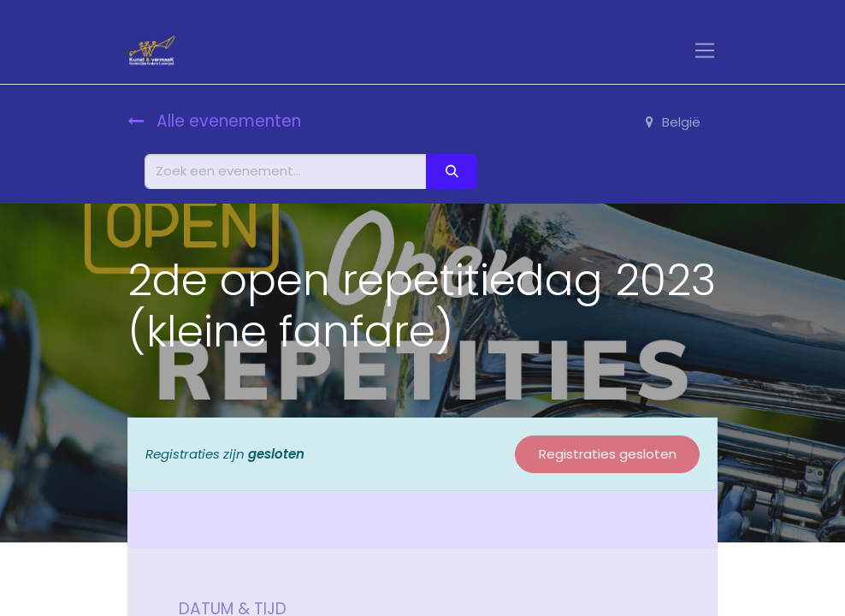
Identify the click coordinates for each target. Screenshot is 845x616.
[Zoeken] (452, 172)
